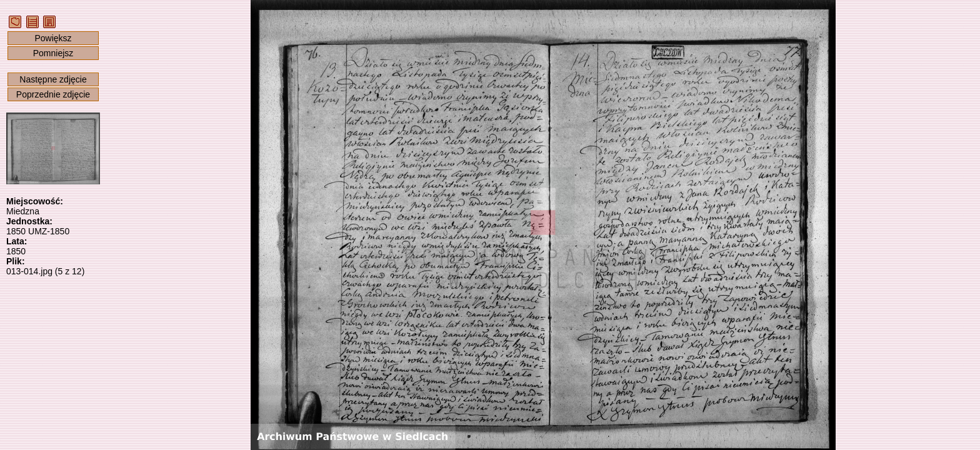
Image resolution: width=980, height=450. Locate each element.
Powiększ (53, 38)
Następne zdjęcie (53, 79)
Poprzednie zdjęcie (53, 94)
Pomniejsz (53, 53)
